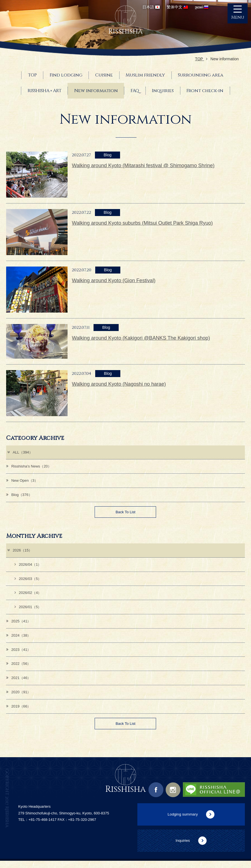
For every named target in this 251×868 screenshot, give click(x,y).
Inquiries (183, 847)
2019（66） (19, 712)
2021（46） (19, 683)
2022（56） (19, 669)
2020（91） (19, 698)
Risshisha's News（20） (30, 467)
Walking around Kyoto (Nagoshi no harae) (119, 384)
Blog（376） (20, 496)
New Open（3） (23, 481)
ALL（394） (20, 452)
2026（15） (20, 553)
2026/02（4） (29, 596)
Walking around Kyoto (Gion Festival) (113, 280)
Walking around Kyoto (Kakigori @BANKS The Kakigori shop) (141, 338)
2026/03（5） (29, 582)
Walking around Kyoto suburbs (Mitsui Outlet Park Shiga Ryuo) (142, 223)
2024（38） (19, 640)
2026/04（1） (29, 567)
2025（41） (19, 625)
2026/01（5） (29, 611)
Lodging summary (183, 821)
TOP (201, 59)
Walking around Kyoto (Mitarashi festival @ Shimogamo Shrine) (143, 166)
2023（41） (19, 654)
